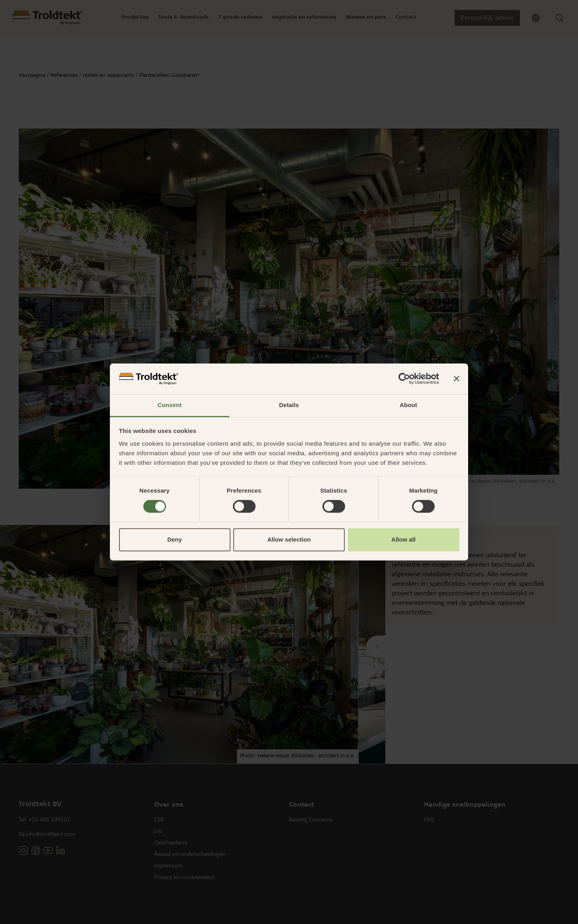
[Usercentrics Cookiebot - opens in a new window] (404, 379)
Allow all (403, 539)
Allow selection (289, 539)
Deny (175, 539)
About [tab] (408, 405)
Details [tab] (289, 405)
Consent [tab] (170, 405)
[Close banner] (457, 379)
